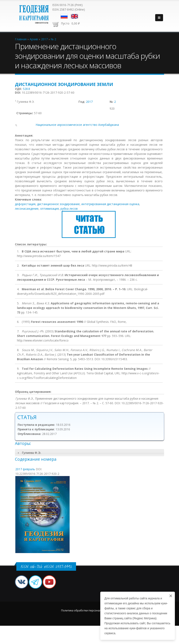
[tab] (89, 453)
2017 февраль (25, 469)
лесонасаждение (27, 209)
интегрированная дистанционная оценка (110, 204)
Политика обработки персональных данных (89, 610)
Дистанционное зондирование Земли (64, 84)
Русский (64, 16)
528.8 (26, 89)
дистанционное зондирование (58, 204)
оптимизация (50, 209)
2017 (89, 102)
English (74, 16)
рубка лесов (69, 209)
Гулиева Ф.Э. (32, 453)
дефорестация (25, 204)
